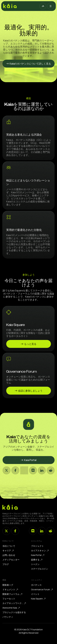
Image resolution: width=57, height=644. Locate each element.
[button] (43, 6)
